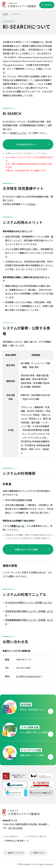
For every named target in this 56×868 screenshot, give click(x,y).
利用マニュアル (19, 133)
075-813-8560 (15, 828)
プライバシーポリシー (36, 836)
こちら (32, 204)
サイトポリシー (11, 836)
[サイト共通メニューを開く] (47, 5)
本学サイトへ (38, 854)
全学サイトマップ (14, 854)
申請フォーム (18, 526)
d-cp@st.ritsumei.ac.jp (28, 676)
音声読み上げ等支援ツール (16, 841)
